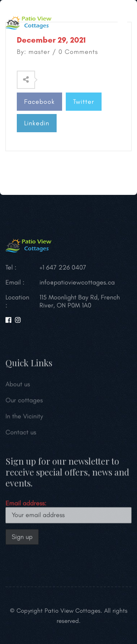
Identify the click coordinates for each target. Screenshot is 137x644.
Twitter (84, 102)
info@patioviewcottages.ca (77, 282)
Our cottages (24, 401)
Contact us (21, 433)
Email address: (68, 513)
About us (18, 385)
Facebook (39, 102)
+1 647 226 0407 (63, 267)
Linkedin (37, 123)
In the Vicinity (24, 417)
